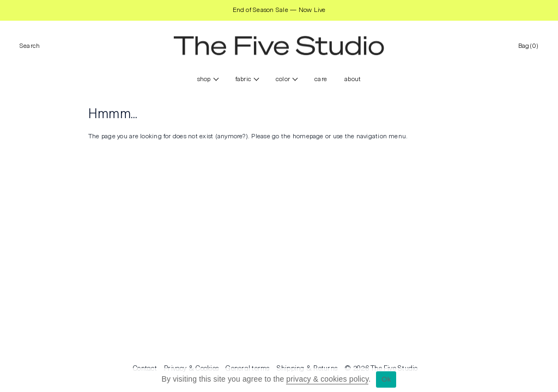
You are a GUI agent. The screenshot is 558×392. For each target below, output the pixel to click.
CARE (321, 79)
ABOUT (353, 79)
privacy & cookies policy (327, 379)
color (283, 79)
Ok (386, 379)
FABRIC (243, 79)
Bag (528, 46)
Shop (204, 79)
